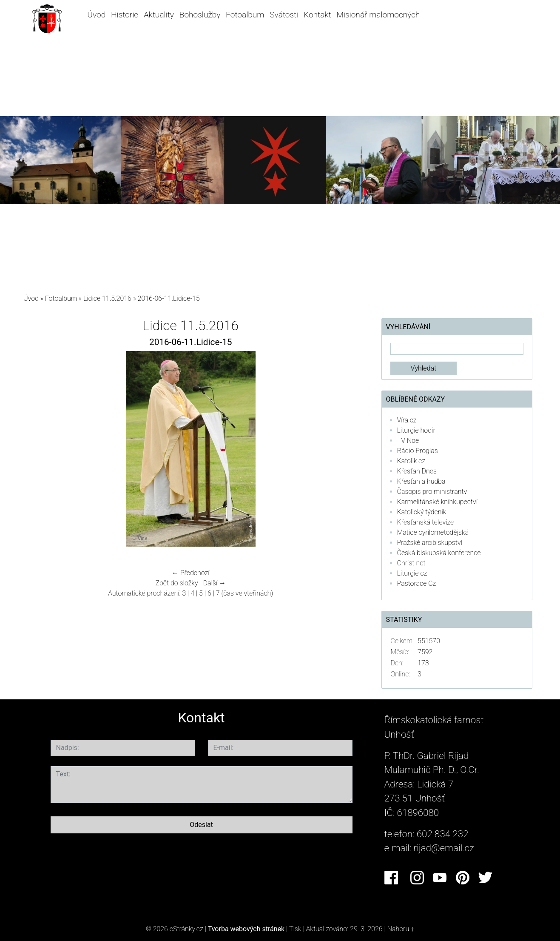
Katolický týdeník (422, 512)
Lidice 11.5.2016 (107, 298)
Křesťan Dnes (417, 471)
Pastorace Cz (417, 583)
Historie (125, 15)
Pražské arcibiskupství (430, 543)
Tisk (295, 929)
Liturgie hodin (417, 430)
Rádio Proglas (418, 451)
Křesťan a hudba (421, 481)
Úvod (96, 15)
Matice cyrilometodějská (433, 532)
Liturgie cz (412, 573)
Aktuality (159, 15)
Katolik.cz (411, 461)
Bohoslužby (200, 15)
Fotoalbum (245, 15)
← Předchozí (190, 573)
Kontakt (317, 15)
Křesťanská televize (426, 522)
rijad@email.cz (444, 848)
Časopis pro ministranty (432, 492)
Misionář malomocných (378, 15)
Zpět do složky (176, 583)
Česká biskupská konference (439, 553)
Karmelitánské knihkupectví (437, 502)
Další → (214, 583)
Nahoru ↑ (401, 929)
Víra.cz (407, 420)
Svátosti (284, 15)
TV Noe (408, 441)
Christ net (411, 563)
